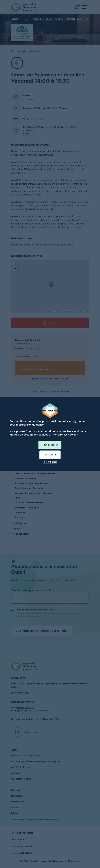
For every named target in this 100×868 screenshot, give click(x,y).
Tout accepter (50, 445)
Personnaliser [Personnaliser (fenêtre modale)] (50, 462)
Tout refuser (50, 455)
